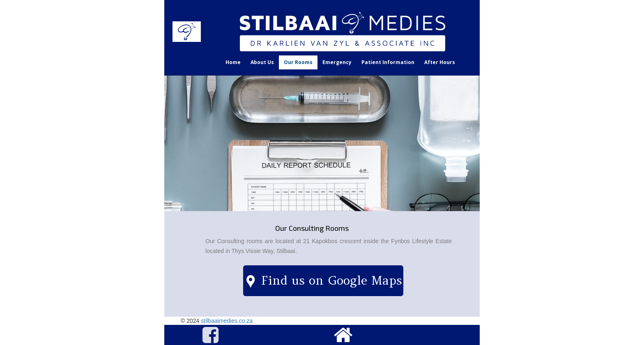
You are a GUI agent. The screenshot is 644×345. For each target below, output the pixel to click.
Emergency (337, 62)
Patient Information (388, 62)
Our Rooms (298, 62)
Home (233, 62)
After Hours (440, 62)
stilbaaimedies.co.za (227, 321)
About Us (262, 62)
